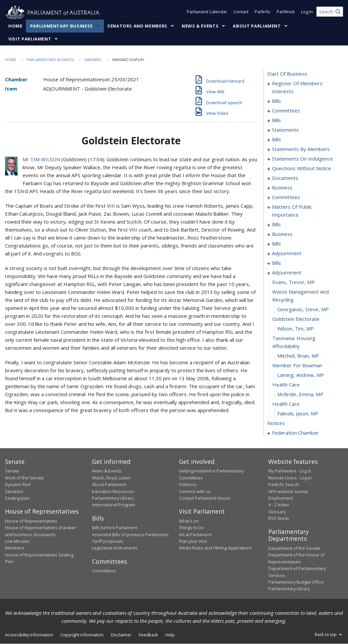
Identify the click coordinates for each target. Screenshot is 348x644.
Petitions (188, 485)
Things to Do (191, 528)
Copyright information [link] (82, 635)
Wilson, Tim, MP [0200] (296, 329)
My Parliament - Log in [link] (290, 471)
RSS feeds (279, 519)
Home (15, 26)
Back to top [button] (329, 634)
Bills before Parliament (115, 528)
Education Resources (113, 491)
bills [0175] (276, 244)
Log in (307, 13)
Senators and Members (137, 26)
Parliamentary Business (62, 26)
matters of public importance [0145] (292, 211)
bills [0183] (276, 263)
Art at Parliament (195, 535)
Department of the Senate (294, 548)
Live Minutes (17, 541)
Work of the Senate (24, 478)
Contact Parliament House (205, 498)
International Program (114, 505)
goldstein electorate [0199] (296, 319)
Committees (104, 571)
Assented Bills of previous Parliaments (130, 535)
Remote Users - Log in (290, 478)
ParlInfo (262, 13)
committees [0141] (286, 197)
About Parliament (257, 26)
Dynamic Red (18, 485)
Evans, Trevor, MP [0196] (294, 282)
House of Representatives (31, 521)
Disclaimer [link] (121, 635)
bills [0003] (276, 101)
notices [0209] (276, 423)
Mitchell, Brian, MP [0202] (298, 356)
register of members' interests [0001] (298, 88)
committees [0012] (286, 111)
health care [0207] (286, 404)
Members (15, 548)
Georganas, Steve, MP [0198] (303, 310)
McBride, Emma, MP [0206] (300, 394)
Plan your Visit (193, 541)
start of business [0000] (287, 74)
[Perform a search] (338, 13)
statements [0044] (285, 130)
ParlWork (286, 13)
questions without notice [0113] (302, 169)
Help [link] (170, 635)
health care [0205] (286, 385)
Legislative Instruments (115, 548)
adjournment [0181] (287, 253)
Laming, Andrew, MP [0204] (301, 375)
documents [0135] (285, 178)
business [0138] (282, 188)
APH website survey (288, 491)
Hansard (93, 60)
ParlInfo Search (284, 485)
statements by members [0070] (301, 149)
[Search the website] (330, 13)
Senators (14, 491)
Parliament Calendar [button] (207, 13)
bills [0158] (276, 225)
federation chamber (295, 433)
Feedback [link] (148, 635)
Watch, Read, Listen (111, 478)
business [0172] (282, 234)
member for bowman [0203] (297, 366)
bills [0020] (276, 120)
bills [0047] (276, 140)
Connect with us (195, 491)
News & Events (200, 26)
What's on (189, 521)
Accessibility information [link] (29, 635)
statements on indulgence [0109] (303, 159)
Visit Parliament (30, 39)
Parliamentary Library (113, 498)
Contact (241, 13)
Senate (12, 471)
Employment (281, 498)
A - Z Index (279, 505)
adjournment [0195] (287, 273)
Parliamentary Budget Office (296, 582)
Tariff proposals (108, 541)
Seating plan (17, 498)
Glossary (277, 512)
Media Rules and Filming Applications (216, 548)
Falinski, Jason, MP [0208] (298, 414)
